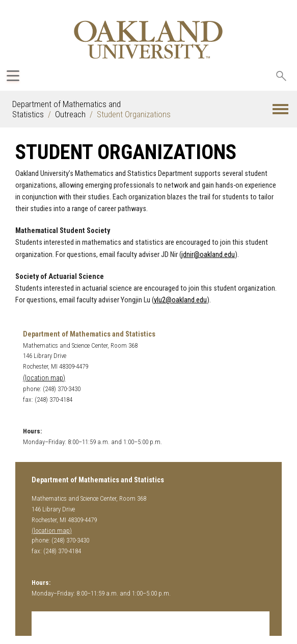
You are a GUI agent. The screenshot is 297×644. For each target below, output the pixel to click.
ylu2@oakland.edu (180, 300)
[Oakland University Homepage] (148, 40)
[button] (280, 109)
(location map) (44, 378)
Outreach (70, 114)
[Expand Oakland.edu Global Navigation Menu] (13, 76)
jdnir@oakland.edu (208, 255)
